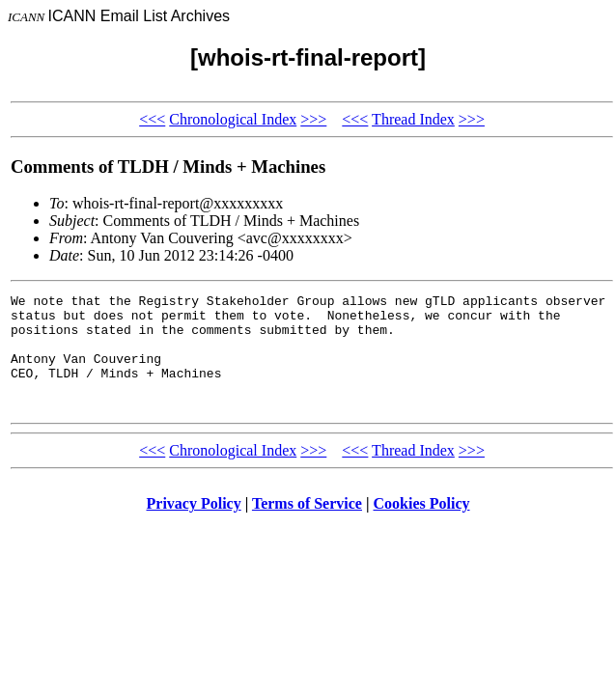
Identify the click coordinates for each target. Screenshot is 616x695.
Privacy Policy (194, 527)
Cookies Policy (422, 527)
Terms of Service (307, 527)
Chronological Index (233, 119)
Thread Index (413, 119)
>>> (313, 119)
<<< (152, 119)
